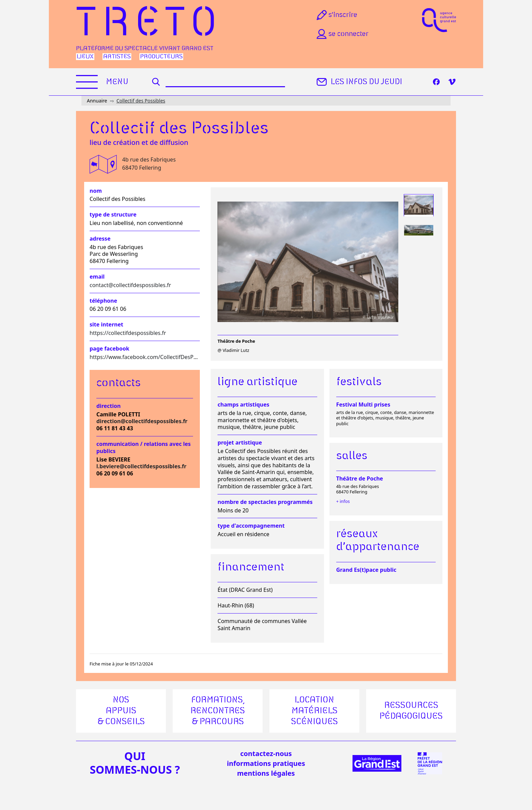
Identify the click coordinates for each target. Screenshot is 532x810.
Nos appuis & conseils (121, 711)
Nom (96, 191)
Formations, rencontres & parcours (218, 711)
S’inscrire (336, 15)
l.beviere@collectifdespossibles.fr (141, 466)
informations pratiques (266, 763)
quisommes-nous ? (135, 763)
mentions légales (266, 773)
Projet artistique (240, 443)
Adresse (100, 239)
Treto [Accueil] (149, 24)
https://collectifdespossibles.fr (128, 333)
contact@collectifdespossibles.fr (130, 285)
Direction (109, 406)
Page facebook (109, 349)
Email (97, 277)
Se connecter (342, 34)
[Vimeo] (452, 82)
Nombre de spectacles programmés (265, 502)
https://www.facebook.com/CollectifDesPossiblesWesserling (166, 357)
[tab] (419, 205)
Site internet (106, 325)
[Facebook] (436, 82)
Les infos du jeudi (358, 82)
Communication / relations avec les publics (144, 448)
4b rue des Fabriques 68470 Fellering (149, 164)
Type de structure (113, 215)
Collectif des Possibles (141, 101)
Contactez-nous (266, 754)
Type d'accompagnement (251, 526)
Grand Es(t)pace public (366, 570)
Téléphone (103, 301)
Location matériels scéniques (315, 711)
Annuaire (97, 101)
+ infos (343, 501)
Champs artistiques (243, 405)
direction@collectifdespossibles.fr (142, 421)
